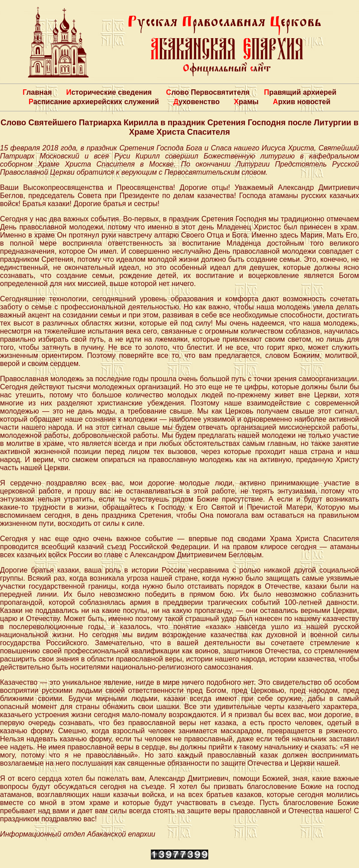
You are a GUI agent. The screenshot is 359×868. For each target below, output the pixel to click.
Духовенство (196, 102)
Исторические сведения (109, 92)
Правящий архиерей (300, 92)
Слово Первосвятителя (208, 92)
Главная (37, 92)
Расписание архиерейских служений (94, 102)
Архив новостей (302, 102)
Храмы (246, 102)
